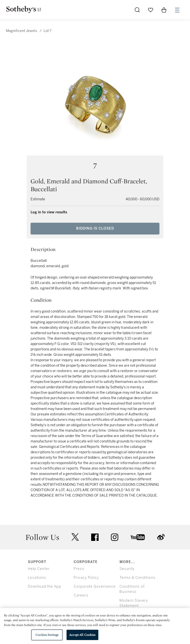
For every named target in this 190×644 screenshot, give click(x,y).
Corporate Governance (95, 587)
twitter (75, 537)
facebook (95, 537)
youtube (138, 537)
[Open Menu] (177, 10)
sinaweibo (161, 537)
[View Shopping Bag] (164, 10)
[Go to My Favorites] (151, 10)
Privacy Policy (86, 578)
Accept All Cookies (82, 635)
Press (79, 569)
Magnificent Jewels (21, 31)
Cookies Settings (47, 635)
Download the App (45, 587)
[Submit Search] (137, 10)
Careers (81, 595)
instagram (115, 537)
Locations (37, 578)
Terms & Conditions (138, 578)
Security (127, 569)
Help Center (39, 569)
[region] (95, 626)
